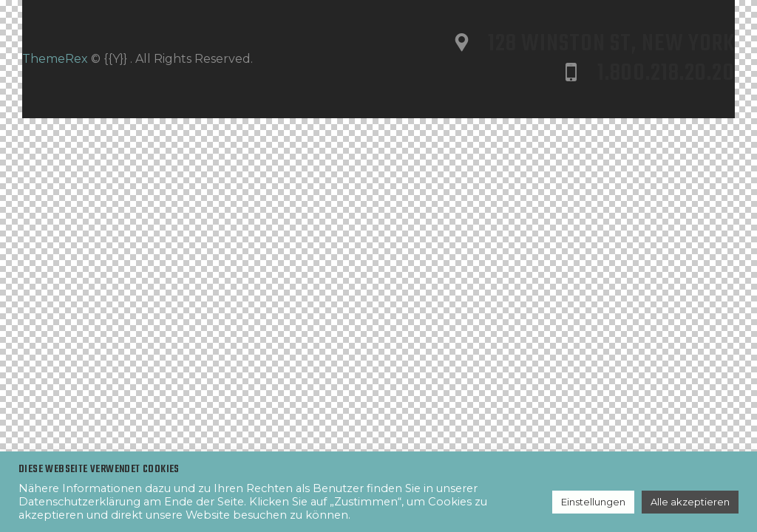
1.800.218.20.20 (666, 74)
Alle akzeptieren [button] (690, 502)
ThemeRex (55, 59)
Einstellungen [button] (593, 502)
